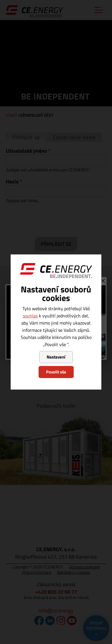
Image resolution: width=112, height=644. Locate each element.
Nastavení (56, 357)
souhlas (30, 316)
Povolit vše (56, 372)
